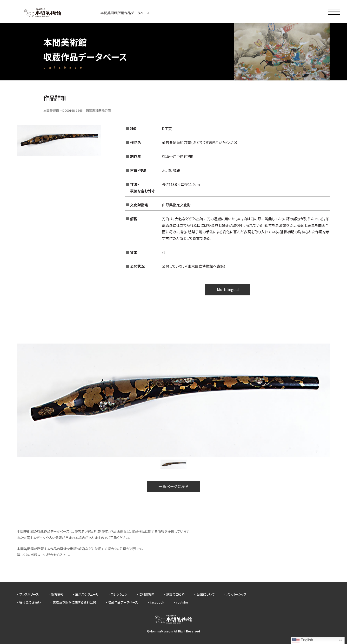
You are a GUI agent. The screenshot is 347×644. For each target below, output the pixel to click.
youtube (182, 603)
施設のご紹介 (175, 595)
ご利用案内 (147, 595)
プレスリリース (29, 595)
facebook (157, 603)
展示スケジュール (87, 595)
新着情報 (57, 595)
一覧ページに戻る (173, 487)
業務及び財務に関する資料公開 (74, 603)
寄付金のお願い (30, 603)
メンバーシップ (236, 595)
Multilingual (228, 290)
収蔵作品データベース (123, 603)
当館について (206, 595)
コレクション (119, 595)
